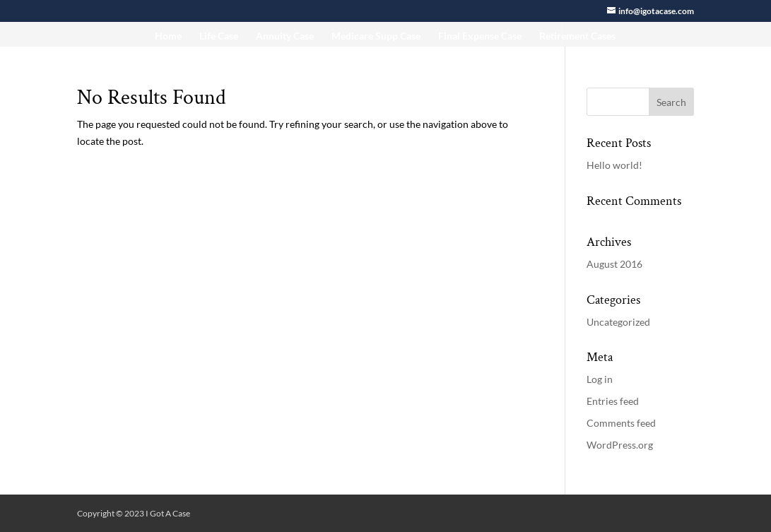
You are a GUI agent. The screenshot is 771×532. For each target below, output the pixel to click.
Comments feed (621, 423)
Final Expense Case (480, 36)
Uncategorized (618, 322)
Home (168, 36)
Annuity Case (285, 36)
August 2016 (614, 264)
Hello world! (614, 165)
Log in (600, 379)
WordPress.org (620, 445)
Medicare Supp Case (376, 36)
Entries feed (613, 401)
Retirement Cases (577, 36)
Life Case (219, 36)
